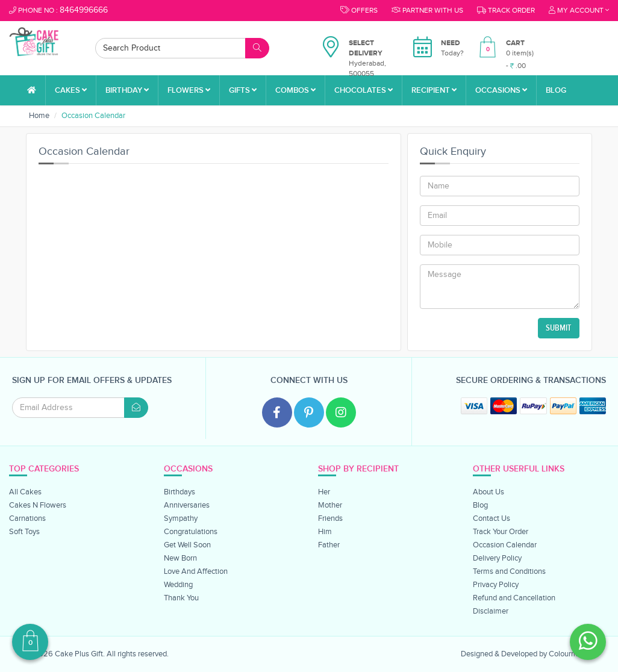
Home (39, 116)
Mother (330, 505)
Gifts (243, 90)
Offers (359, 10)
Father (329, 545)
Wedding (178, 585)
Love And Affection (196, 571)
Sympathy (181, 518)
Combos (295, 90)
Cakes (71, 90)
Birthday (127, 90)
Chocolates (364, 90)
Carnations (27, 518)
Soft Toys (24, 532)
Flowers (189, 90)
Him (325, 532)
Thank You (181, 598)
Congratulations (191, 532)
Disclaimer (491, 611)
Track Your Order (501, 532)
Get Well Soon (187, 545)
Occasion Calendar (505, 545)
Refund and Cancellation (514, 598)
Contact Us (492, 518)
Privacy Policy (496, 585)
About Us (488, 492)
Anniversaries (187, 505)
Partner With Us (427, 10)
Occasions (501, 90)
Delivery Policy (497, 558)
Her (324, 492)
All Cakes (25, 492)
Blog (556, 90)
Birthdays (179, 492)
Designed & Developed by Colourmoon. (526, 654)
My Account (579, 10)
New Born (180, 558)
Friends (330, 518)
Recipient (434, 90)
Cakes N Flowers (38, 505)
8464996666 (84, 10)
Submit (559, 328)
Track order (506, 10)
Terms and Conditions (509, 571)
